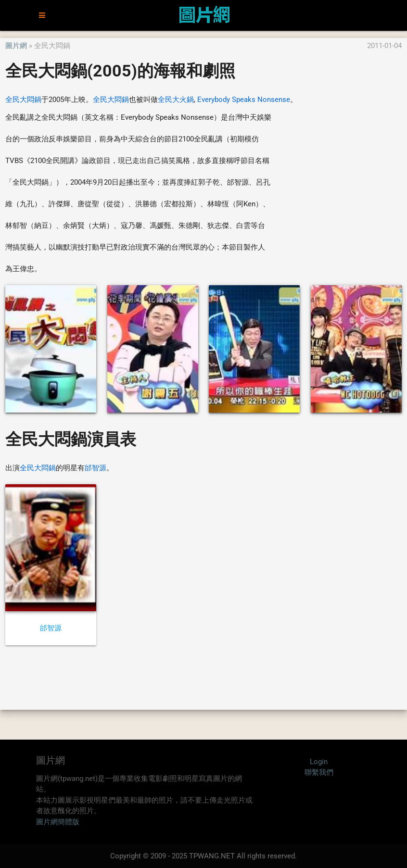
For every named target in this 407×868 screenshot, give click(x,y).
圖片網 (16, 46)
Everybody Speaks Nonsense (244, 100)
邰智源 (95, 468)
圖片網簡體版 (58, 822)
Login (319, 762)
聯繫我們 (319, 772)
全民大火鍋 (176, 100)
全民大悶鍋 (23, 100)
